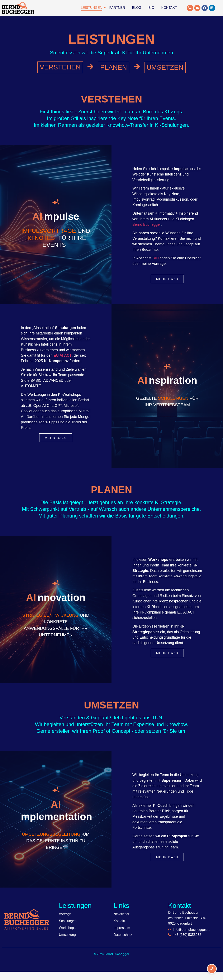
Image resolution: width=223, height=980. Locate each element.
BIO (156, 258)
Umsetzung (67, 935)
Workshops (67, 928)
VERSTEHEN (60, 67)
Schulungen (68, 921)
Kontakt (169, 8)
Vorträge (65, 914)
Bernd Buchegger (147, 224)
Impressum (122, 928)
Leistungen (92, 8)
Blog (137, 8)
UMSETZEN (165, 67)
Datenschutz (123, 935)
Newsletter (122, 914)
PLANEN (114, 67)
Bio (151, 8)
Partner (117, 8)
